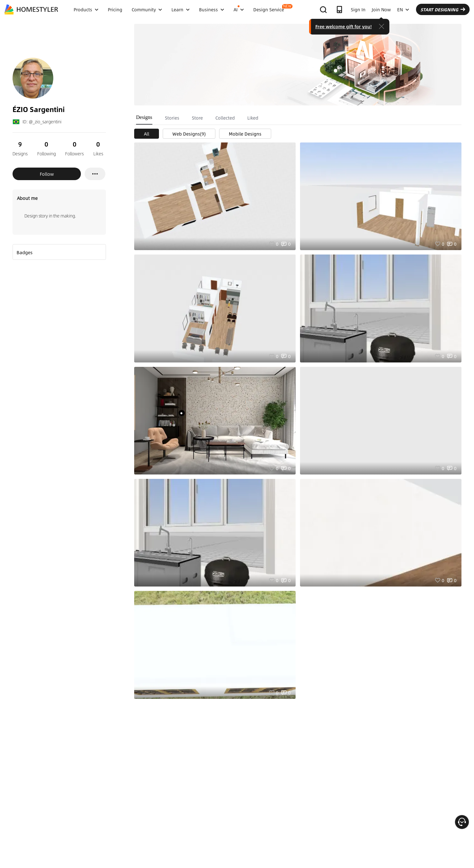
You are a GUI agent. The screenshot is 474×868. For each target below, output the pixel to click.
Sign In (358, 9)
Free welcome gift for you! (344, 26)
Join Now (381, 9)
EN (403, 9)
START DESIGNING (443, 9)
